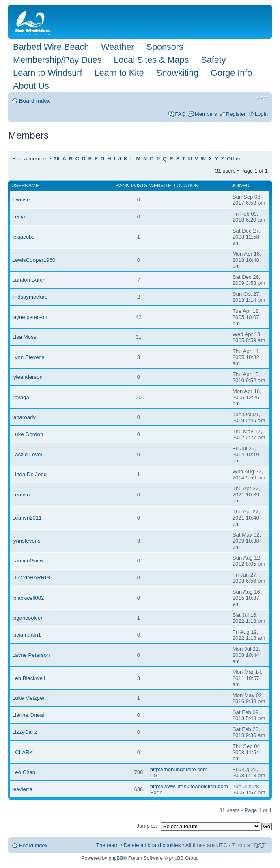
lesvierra (22, 789)
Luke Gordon (28, 434)
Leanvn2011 (27, 518)
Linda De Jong (29, 474)
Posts (139, 186)
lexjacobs (23, 237)
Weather (117, 47)
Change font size (262, 98)
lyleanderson (27, 377)
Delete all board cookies (152, 845)
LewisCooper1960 (34, 260)
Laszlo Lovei (27, 454)
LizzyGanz (25, 732)
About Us (31, 86)
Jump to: (147, 826)
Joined (241, 186)
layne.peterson (30, 317)
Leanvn (21, 495)
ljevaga (21, 397)
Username (25, 186)
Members (206, 114)
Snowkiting (177, 73)
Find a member (30, 159)
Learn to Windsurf (47, 73)
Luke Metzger (28, 698)
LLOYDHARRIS (31, 578)
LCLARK (23, 752)
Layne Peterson (31, 655)
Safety (213, 60)
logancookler (27, 618)
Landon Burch (29, 280)
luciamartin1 (27, 635)
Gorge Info (231, 73)
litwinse (21, 200)
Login (261, 114)
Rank (122, 186)
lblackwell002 (28, 598)
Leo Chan (24, 772)
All (56, 159)
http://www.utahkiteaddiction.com (189, 786)
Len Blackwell (29, 678)
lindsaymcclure (30, 297)
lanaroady (24, 417)
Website (160, 186)
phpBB (116, 858)
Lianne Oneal (28, 715)
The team (108, 845)
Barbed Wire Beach (51, 47)
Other (234, 159)
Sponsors (165, 47)
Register (236, 114)
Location (186, 186)
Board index (34, 101)
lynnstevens (26, 541)
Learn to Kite (119, 73)
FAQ (180, 114)
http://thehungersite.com (179, 769)
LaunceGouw (28, 561)
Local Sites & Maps (151, 60)
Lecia (19, 217)
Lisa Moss (24, 337)
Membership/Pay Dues (57, 60)
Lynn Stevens (28, 357)
